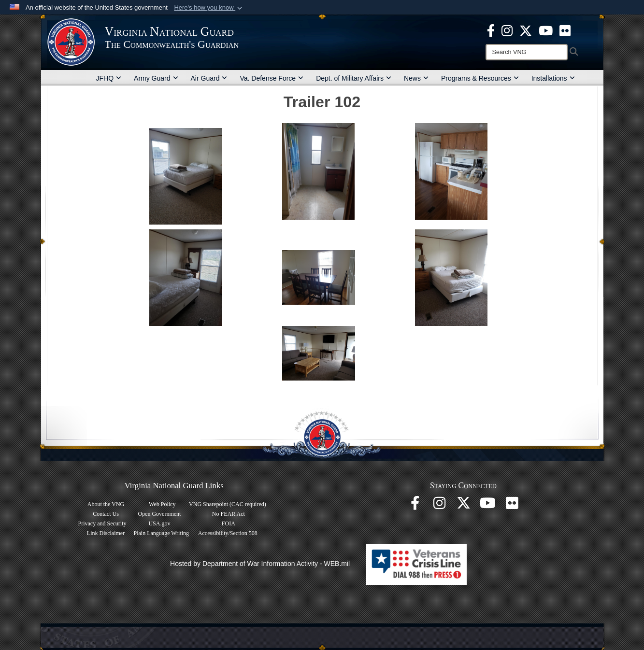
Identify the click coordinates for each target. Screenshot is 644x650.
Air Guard (209, 78)
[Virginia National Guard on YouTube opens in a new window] (546, 30)
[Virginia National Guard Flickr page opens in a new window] (565, 30)
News (416, 78)
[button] (209, 8)
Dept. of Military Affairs (354, 78)
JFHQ (109, 78)
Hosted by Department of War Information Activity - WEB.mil (260, 564)
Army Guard (156, 78)
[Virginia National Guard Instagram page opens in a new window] (507, 30)
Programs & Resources (480, 78)
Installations (553, 78)
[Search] (527, 52)
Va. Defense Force (272, 78)
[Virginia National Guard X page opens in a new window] (526, 30)
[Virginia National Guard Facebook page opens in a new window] (491, 30)
